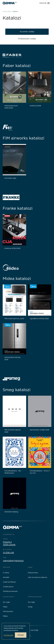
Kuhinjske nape (10, 178)
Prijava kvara (33, 573)
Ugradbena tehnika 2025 (39, 319)
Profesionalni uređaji (27, 39)
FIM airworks (8, 611)
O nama (6, 573)
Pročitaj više (8, 635)
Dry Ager (6, 602)
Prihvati (21, 635)
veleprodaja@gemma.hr (13, 561)
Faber (5, 607)
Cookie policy (8, 587)
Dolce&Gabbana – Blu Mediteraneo (13, 472)
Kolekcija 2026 (35, 106)
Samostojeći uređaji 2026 (39, 430)
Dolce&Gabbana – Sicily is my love (40, 472)
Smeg (30, 607)
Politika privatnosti (10, 591)
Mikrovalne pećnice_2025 (14, 319)
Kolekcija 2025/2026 (12, 248)
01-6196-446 (8, 553)
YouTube (34, 630)
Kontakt (6, 577)
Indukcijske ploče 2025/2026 (11, 107)
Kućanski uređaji (27, 32)
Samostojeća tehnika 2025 (12, 358)
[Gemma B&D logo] (10, 3)
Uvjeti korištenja (9, 582)
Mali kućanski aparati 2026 (13, 431)
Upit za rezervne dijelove (38, 577)
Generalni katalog (11, 512)
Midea (5, 616)
